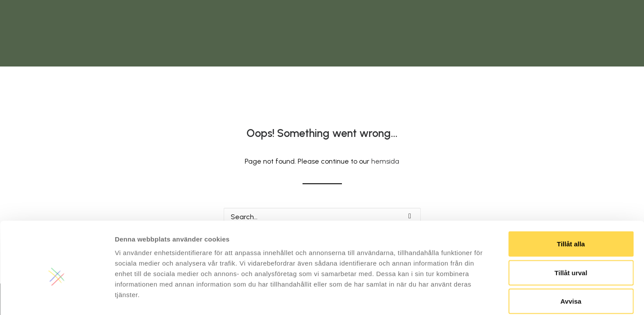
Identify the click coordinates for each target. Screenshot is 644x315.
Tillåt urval (571, 229)
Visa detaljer (476, 298)
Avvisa (571, 257)
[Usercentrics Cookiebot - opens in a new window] (57, 298)
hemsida (385, 161)
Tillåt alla (571, 200)
